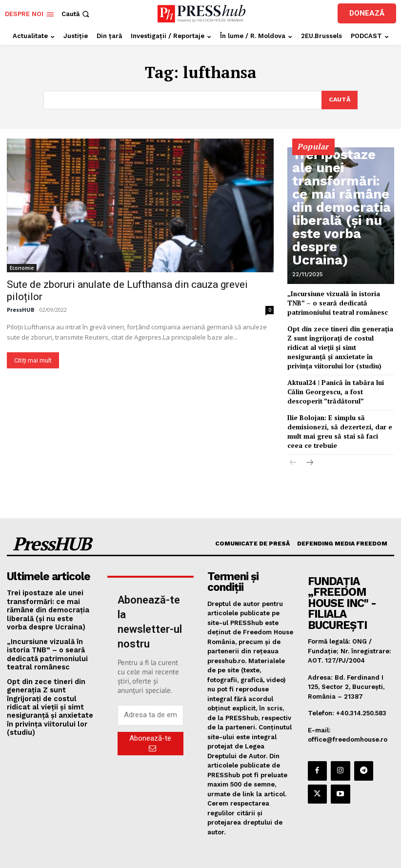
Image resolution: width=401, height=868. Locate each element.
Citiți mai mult (33, 359)
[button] (76, 14)
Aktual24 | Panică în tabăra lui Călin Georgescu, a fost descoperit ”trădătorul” (339, 383)
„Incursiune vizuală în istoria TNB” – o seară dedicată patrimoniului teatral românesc (341, 301)
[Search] (339, 100)
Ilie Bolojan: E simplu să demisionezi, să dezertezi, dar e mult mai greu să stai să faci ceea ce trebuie (339, 420)
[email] (151, 702)
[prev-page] (293, 450)
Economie (22, 267)
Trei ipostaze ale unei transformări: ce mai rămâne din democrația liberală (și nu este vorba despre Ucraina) (341, 246)
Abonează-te (150, 729)
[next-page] (309, 450)
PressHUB (20, 309)
